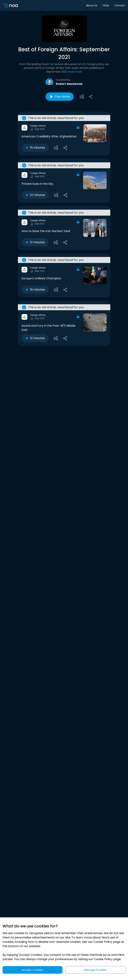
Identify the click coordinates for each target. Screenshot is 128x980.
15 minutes (35, 148)
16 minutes (35, 290)
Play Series (60, 97)
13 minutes (35, 242)
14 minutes (35, 195)
